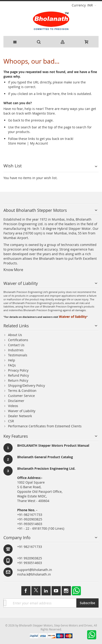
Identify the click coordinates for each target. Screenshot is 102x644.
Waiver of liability (73, 317)
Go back (14, 120)
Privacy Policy (18, 370)
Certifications (18, 340)
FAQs (12, 365)
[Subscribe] (87, 603)
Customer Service (21, 396)
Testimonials (18, 355)
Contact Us (16, 345)
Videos (13, 406)
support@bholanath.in (35, 570)
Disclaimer (16, 401)
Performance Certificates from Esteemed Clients (45, 426)
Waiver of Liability (22, 411)
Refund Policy (18, 375)
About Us (15, 335)
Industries (16, 350)
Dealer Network (20, 416)
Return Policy (18, 380)
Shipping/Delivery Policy (26, 386)
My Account (39, 143)
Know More (13, 270)
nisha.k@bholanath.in (34, 574)
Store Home (17, 143)
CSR (11, 421)
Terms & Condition (22, 391)
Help (12, 360)
